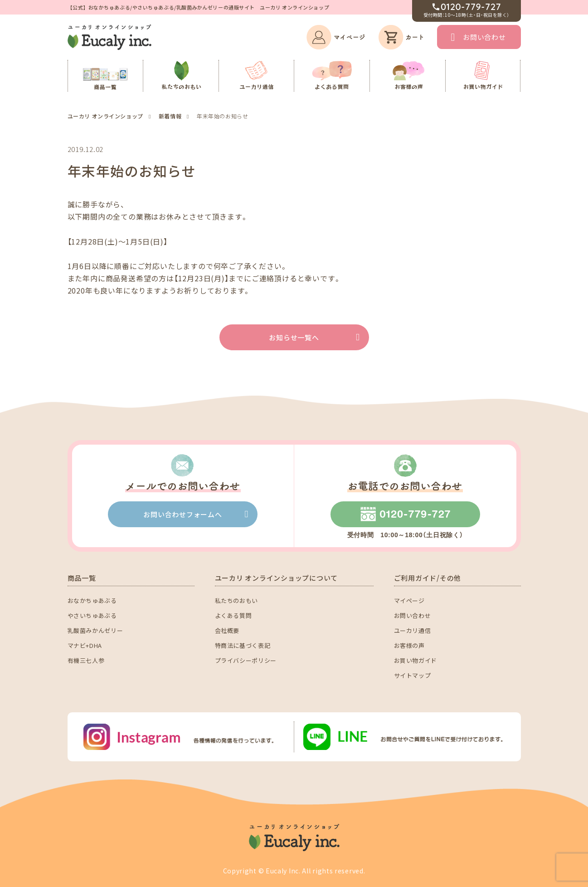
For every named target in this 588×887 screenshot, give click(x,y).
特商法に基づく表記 (243, 645)
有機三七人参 (86, 660)
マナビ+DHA (85, 645)
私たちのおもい (237, 600)
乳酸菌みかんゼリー (95, 630)
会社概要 (227, 630)
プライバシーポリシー (246, 660)
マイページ (409, 600)
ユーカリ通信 (413, 630)
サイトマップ (413, 675)
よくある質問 (233, 615)
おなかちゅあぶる (92, 600)
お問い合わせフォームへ (182, 514)
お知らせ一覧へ (294, 337)
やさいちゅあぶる (92, 615)
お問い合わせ (484, 37)
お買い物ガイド (416, 660)
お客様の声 (409, 645)
